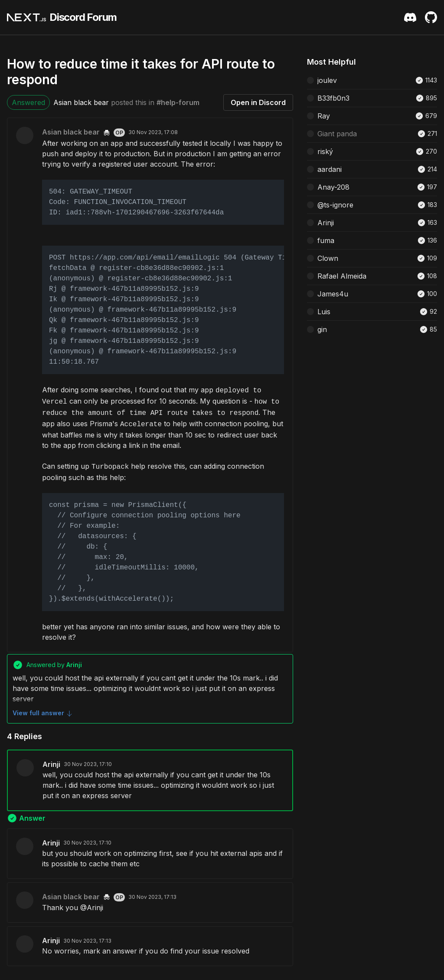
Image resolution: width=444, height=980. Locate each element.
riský (325, 151)
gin (322, 329)
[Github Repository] (431, 17)
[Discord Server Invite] (410, 17)
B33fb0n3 (333, 98)
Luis (324, 312)
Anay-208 (333, 187)
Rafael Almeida (342, 276)
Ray (324, 116)
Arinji (51, 764)
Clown (328, 258)
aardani (330, 169)
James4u (333, 294)
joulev (327, 80)
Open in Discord (258, 102)
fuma (326, 240)
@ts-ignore (335, 205)
